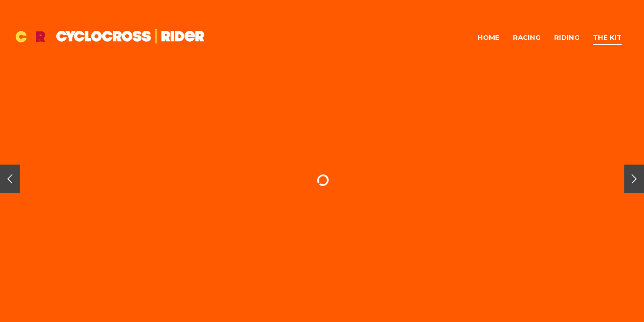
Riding (567, 37)
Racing (527, 37)
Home (489, 37)
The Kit (607, 37)
